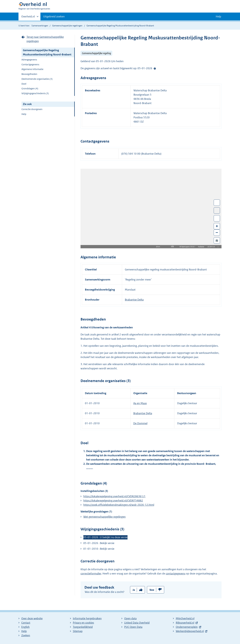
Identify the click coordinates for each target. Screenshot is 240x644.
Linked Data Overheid (137, 623)
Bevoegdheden (29, 74)
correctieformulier (91, 574)
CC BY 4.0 (212, 247)
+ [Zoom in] (217, 226)
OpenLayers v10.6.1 (189, 247)
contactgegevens (176, 574)
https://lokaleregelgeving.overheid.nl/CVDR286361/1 (114, 496)
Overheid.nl (28, 17)
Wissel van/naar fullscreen (217, 203)
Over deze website (32, 618)
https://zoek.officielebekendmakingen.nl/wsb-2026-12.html (119, 505)
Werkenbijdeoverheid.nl (190, 631)
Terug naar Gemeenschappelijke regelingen (45, 39)
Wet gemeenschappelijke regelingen (104, 517)
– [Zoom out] (217, 232)
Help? (155, 68)
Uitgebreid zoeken (54, 16)
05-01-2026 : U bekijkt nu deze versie (105, 537)
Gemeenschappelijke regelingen (67, 26)
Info (172, 246)
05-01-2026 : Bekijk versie (99, 543)
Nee (152, 590)
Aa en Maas (140, 403)
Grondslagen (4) (30, 88)
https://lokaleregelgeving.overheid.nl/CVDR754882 (113, 501)
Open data (130, 618)
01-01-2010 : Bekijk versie (99, 549)
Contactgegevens (30, 64)
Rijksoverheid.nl (185, 623)
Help (24, 114)
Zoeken (26, 635)
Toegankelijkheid (83, 627)
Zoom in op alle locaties (217, 218)
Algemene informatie (32, 69)
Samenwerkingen (40, 26)
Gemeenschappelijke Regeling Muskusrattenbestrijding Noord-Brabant (47, 52)
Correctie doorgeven (32, 109)
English (25, 627)
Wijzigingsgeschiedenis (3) (35, 93)
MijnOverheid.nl (185, 618)
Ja (134, 590)
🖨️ (217, 240)
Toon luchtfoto (217, 210)
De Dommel (140, 423)
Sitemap (78, 631)
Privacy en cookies (83, 623)
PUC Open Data (133, 627)
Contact (26, 623)
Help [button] (218, 16)
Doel (24, 84)
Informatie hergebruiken (87, 618)
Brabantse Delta (134, 300)
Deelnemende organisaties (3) (37, 79)
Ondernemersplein (187, 627)
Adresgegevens (29, 60)
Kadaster (202, 247)
